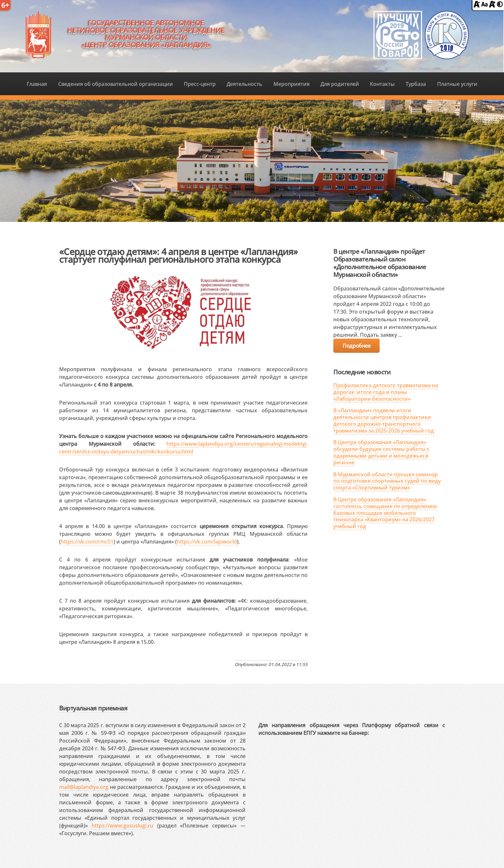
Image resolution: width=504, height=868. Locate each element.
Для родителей (340, 84)
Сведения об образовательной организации (116, 84)
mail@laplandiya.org (84, 787)
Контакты (382, 84)
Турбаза (416, 84)
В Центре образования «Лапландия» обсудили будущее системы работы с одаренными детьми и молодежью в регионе (381, 452)
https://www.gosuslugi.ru (122, 826)
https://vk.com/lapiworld (207, 542)
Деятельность (244, 84)
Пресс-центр (200, 84)
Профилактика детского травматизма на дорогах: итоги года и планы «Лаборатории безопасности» (386, 392)
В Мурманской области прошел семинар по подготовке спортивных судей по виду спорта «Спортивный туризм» (387, 481)
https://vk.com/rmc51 (87, 542)
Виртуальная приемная (93, 708)
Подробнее (356, 346)
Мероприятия (292, 84)
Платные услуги (457, 84)
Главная (37, 84)
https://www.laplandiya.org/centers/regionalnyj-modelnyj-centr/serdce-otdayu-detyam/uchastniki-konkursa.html (183, 448)
